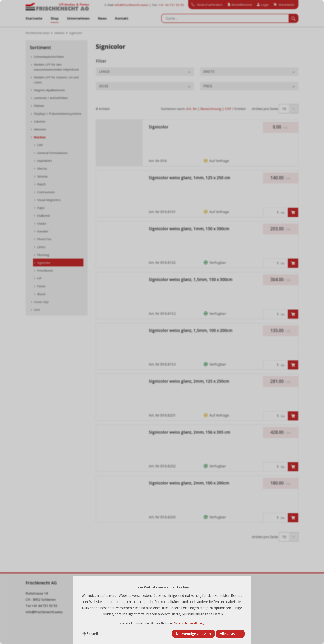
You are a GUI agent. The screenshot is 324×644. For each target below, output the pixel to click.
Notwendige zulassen (193, 634)
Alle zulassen (230, 634)
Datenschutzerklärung (189, 623)
